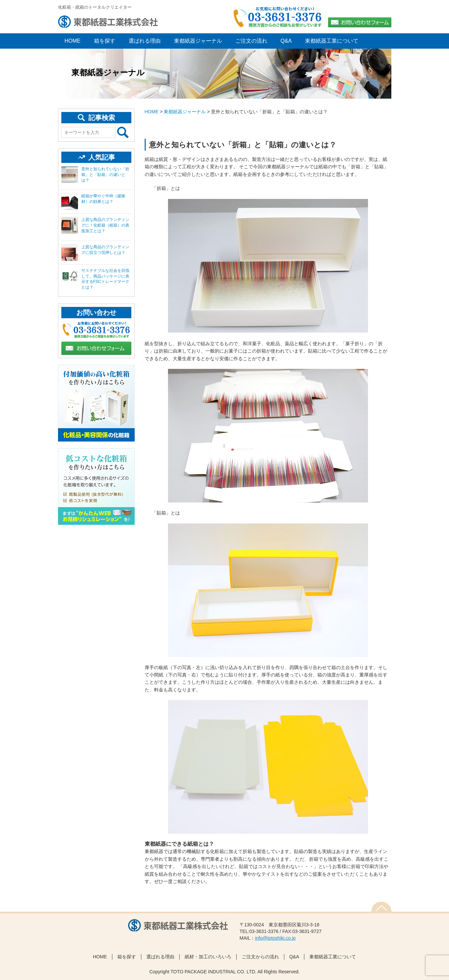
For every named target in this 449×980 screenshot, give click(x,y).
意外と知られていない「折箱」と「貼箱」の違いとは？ (105, 175)
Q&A (286, 41)
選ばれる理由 (145, 41)
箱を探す (105, 41)
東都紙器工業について (332, 41)
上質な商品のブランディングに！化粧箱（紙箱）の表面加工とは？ (105, 225)
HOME (152, 112)
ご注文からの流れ (260, 957)
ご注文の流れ (251, 41)
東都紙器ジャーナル (198, 41)
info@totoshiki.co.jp (275, 938)
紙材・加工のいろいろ (208, 957)
